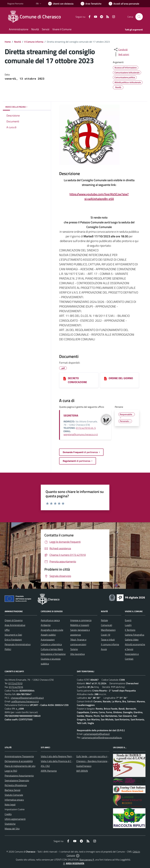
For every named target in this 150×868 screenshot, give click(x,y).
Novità (18, 42)
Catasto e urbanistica (51, 644)
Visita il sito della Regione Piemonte (59, 756)
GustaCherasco (84, 766)
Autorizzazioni (48, 640)
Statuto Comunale (14, 795)
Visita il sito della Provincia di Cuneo (59, 761)
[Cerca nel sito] (139, 17)
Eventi (128, 620)
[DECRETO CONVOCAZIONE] (65, 378)
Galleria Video (132, 640)
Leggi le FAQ (11, 771)
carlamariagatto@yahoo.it (97, 734)
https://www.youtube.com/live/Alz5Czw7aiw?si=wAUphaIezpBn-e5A (99, 196)
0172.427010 (15, 683)
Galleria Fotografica (135, 635)
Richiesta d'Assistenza (16, 785)
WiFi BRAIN (82, 771)
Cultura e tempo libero (52, 649)
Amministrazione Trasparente (19, 756)
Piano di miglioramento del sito (20, 766)
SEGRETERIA (71, 415)
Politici (8, 649)
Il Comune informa (34, 42)
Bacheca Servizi (12, 790)
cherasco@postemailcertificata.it (27, 698)
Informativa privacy (14, 800)
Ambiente (46, 625)
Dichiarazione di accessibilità (19, 761)
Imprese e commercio (81, 620)
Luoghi (128, 625)
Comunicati (107, 625)
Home (8, 42)
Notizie (104, 620)
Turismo (74, 649)
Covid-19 (106, 635)
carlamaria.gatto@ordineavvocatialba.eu (102, 738)
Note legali (10, 804)
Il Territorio (130, 630)
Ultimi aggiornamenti (15, 819)
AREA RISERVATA (73, 863)
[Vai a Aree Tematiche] (91, 4)
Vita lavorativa (77, 654)
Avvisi (104, 649)
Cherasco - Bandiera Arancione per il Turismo (99, 761)
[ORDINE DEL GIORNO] (105, 378)
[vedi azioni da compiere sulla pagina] (121, 54)
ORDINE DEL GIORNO (121, 378)
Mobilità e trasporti (80, 625)
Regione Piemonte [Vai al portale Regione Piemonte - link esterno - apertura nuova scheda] (15, 4)
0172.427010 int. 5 (86, 428)
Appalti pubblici (48, 635)
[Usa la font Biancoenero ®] (61, 4)
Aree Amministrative (15, 625)
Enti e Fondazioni (13, 640)
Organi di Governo (14, 620)
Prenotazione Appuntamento (19, 776)
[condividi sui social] (121, 50)
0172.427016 (16, 687)
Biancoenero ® (87, 860)
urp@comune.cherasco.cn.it (25, 701)
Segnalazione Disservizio (17, 780)
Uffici (7, 630)
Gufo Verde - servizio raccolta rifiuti (94, 756)
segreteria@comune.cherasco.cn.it (81, 434)
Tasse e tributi (108, 640)
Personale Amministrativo (18, 644)
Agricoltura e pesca (50, 620)
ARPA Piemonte (49, 771)
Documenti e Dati (13, 635)
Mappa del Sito (12, 829)
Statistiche (10, 824)
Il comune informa (110, 644)
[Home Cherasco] (36, 17)
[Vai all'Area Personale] (124, 4)
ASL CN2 (45, 766)
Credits (8, 814)
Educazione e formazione (53, 654)
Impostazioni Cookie (15, 809)
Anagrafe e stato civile (52, 630)
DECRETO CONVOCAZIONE (77, 380)
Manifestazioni (108, 630)
